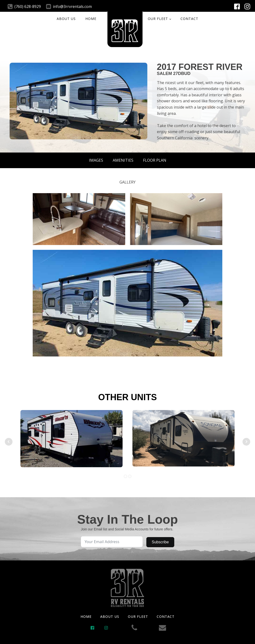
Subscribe (160, 542)
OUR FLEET (158, 19)
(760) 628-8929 (28, 6)
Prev (9, 442)
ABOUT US (66, 19)
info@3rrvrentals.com (72, 6)
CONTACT (189, 19)
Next (246, 442)
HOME (91, 19)
